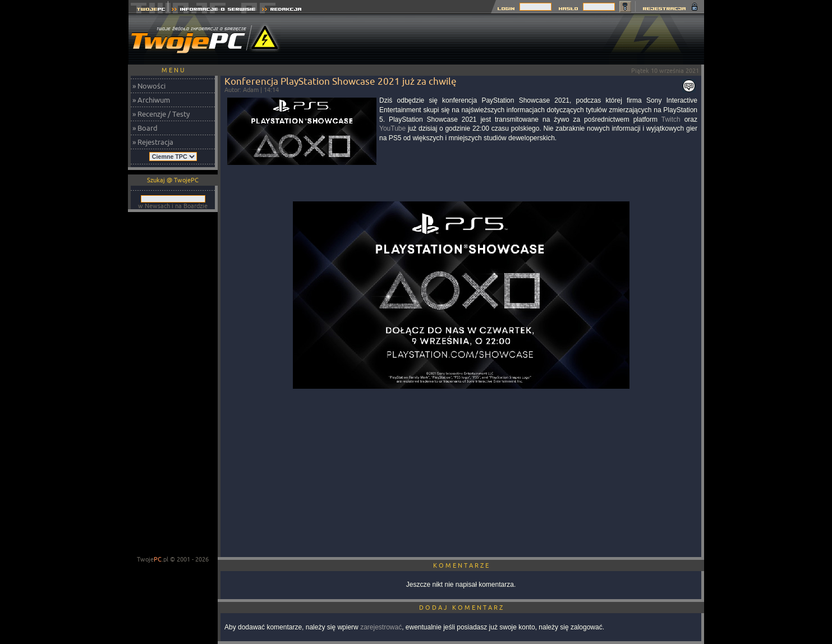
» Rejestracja (153, 142)
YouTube (392, 128)
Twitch (671, 119)
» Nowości (149, 86)
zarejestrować (381, 627)
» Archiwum (151, 100)
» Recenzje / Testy (161, 114)
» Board (145, 128)
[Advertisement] (500, 39)
